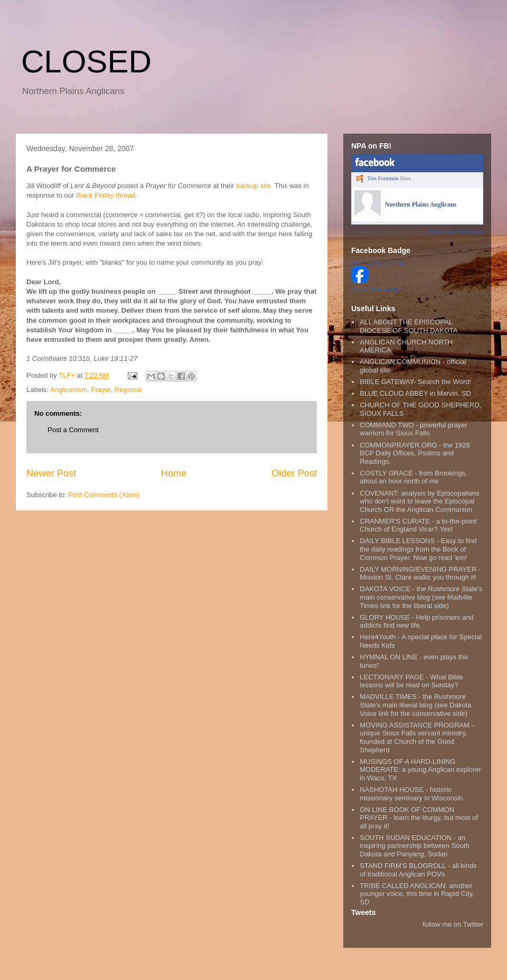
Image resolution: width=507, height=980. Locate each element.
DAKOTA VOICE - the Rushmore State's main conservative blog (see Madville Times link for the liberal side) (421, 597)
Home (174, 473)
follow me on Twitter (453, 924)
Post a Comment (73, 430)
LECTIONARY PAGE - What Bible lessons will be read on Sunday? (411, 681)
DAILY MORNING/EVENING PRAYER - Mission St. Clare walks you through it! (420, 573)
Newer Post (51, 473)
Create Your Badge (376, 289)
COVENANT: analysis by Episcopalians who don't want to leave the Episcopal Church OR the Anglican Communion (419, 501)
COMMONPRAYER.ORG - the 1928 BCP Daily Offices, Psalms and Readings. (415, 453)
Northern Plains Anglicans (421, 204)
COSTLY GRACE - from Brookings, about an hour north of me (413, 477)
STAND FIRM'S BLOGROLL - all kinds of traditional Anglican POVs (418, 870)
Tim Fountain (383, 178)
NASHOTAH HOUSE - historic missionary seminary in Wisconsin (411, 794)
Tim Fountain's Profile (379, 263)
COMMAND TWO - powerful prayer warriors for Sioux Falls (413, 429)
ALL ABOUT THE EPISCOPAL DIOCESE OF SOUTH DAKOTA (409, 326)
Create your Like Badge (456, 231)
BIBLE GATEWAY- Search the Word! (415, 382)
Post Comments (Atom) (104, 495)
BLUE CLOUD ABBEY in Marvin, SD (415, 393)
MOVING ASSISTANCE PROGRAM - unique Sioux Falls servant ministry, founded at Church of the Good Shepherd (417, 738)
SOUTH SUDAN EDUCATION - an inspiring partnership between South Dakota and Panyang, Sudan (414, 846)
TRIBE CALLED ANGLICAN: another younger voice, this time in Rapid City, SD (417, 894)
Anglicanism (69, 390)
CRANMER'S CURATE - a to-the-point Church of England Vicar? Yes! (418, 525)
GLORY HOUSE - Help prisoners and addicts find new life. (417, 622)
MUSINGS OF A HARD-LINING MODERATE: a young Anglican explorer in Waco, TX (420, 770)
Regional (128, 390)
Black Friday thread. (107, 195)
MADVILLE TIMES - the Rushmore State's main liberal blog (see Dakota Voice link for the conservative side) (415, 705)
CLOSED (86, 62)
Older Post (294, 473)
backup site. (254, 186)
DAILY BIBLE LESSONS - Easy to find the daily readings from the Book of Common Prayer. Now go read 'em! (418, 549)
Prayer (101, 390)
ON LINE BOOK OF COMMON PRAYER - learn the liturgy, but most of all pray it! (419, 818)
